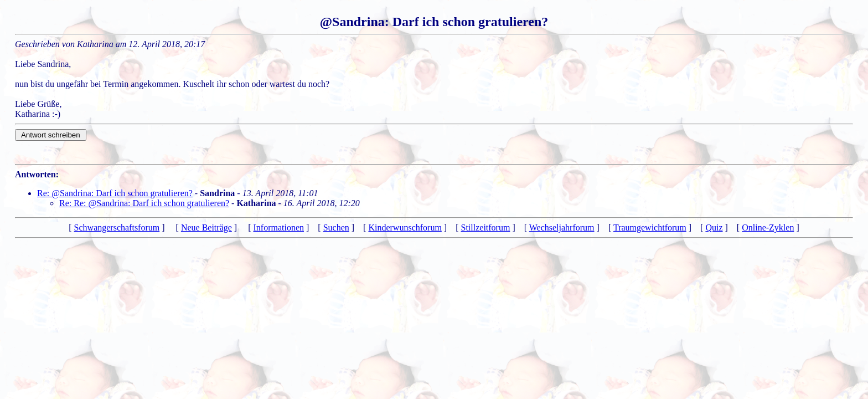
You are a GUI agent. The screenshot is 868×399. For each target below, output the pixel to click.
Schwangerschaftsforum (117, 227)
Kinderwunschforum (405, 227)
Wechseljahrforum (562, 227)
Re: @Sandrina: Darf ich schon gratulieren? (115, 193)
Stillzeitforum (486, 227)
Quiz (714, 227)
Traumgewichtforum (650, 227)
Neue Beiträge (206, 227)
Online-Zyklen (768, 227)
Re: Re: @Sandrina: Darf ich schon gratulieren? (144, 203)
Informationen (278, 227)
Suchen (336, 227)
